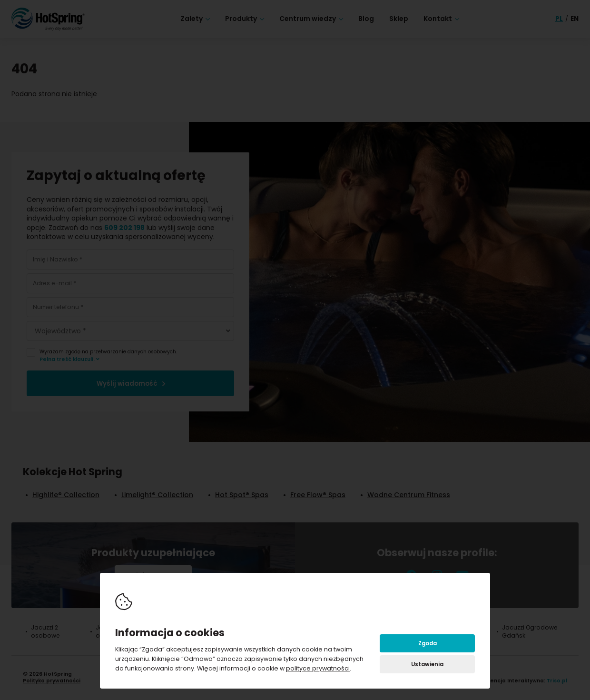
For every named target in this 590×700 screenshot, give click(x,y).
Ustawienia (427, 664)
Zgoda (428, 643)
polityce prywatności (318, 668)
